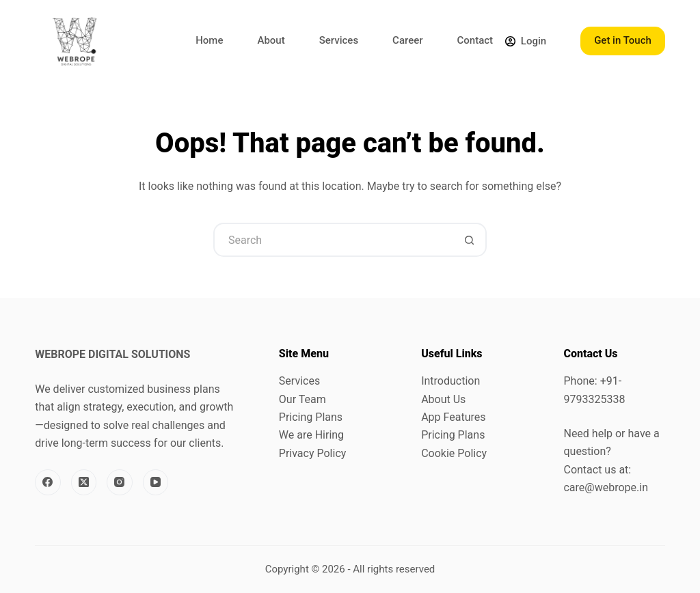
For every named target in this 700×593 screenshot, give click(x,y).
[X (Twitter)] (84, 482)
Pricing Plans (311, 417)
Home (209, 40)
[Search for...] (333, 240)
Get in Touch (623, 40)
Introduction (450, 381)
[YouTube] (156, 482)
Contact (475, 40)
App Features (453, 417)
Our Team (302, 399)
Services (339, 40)
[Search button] (470, 240)
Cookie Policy (454, 453)
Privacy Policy (313, 453)
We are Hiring (311, 435)
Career (407, 40)
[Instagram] (120, 482)
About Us (443, 399)
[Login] (526, 41)
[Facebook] (48, 482)
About (271, 40)
